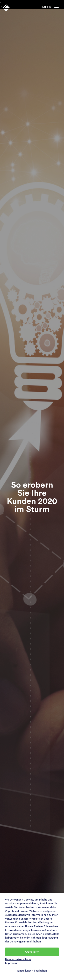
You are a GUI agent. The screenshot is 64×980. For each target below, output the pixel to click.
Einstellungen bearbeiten (32, 971)
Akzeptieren (32, 952)
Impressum (12, 963)
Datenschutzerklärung (18, 959)
